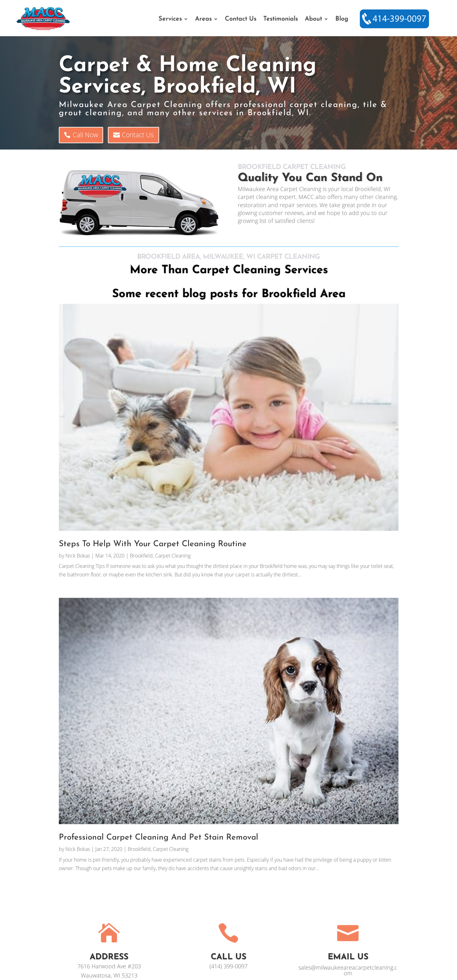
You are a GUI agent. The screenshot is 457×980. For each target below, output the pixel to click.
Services (170, 19)
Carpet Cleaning (173, 556)
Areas (203, 19)
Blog (342, 19)
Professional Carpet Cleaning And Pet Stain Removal (159, 838)
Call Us (228, 957)
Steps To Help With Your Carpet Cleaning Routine (153, 544)
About (313, 19)
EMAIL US (348, 957)
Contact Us (241, 19)
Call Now (85, 135)
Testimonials (281, 19)
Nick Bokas (78, 556)
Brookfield (141, 556)
